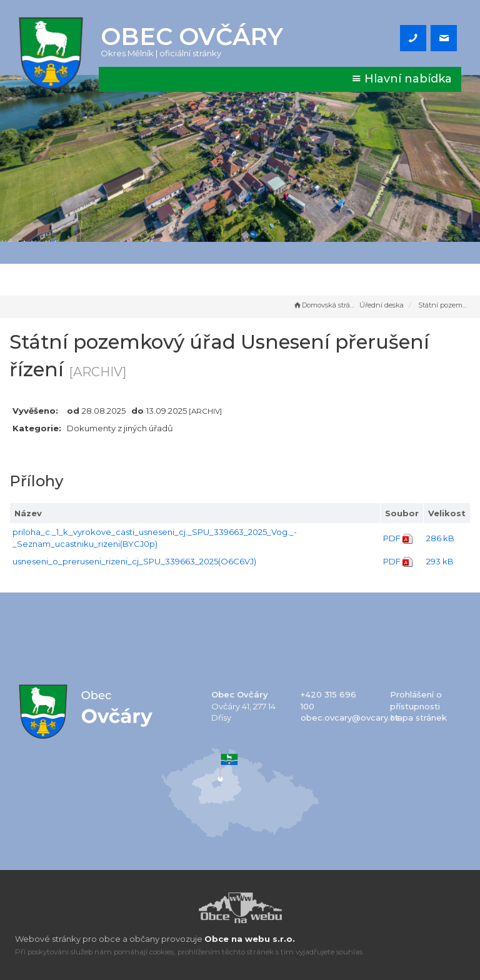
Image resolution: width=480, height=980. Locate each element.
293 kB (440, 561)
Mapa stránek (418, 717)
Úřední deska (382, 305)
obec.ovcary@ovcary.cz (350, 717)
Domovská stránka (325, 305)
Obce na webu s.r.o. (250, 939)
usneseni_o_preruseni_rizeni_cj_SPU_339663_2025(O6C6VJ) (134, 561)
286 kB (440, 538)
